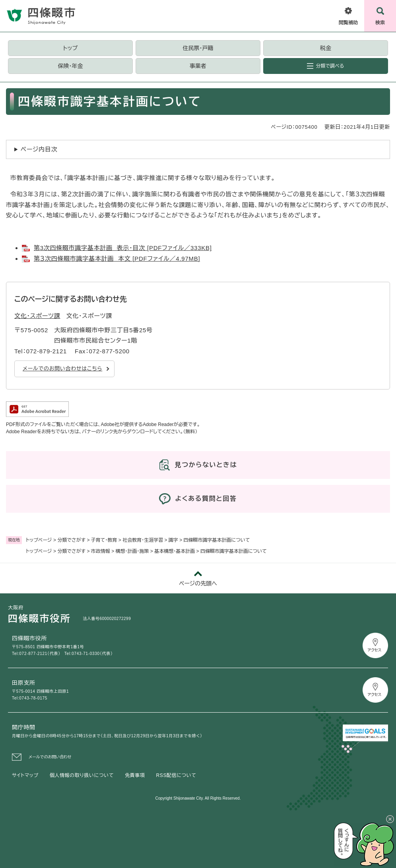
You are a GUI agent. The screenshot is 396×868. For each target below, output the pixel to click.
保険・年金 (71, 66)
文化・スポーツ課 (37, 316)
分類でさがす (71, 540)
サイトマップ (25, 775)
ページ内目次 (39, 149)
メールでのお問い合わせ (50, 757)
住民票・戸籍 (198, 48)
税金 (326, 48)
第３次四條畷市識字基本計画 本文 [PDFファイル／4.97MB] (117, 259)
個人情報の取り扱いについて (82, 775)
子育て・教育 (104, 540)
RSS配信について (176, 775)
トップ (70, 48)
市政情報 (101, 551)
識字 (173, 540)
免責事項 (135, 775)
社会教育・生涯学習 (143, 540)
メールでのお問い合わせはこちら (62, 369)
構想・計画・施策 (132, 551)
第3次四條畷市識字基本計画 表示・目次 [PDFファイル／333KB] (123, 248)
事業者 (198, 66)
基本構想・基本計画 (175, 551)
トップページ (39, 540)
